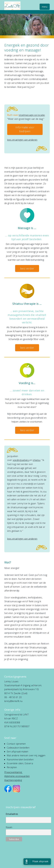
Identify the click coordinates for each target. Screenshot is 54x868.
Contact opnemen (16, 744)
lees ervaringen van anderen (22, 140)
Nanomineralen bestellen (20, 759)
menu (45, 7)
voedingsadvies (21, 460)
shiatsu (37, 460)
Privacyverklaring (13, 772)
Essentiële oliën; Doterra (20, 763)
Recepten (12, 767)
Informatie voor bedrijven (25, 129)
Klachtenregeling (13, 780)
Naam (9, 827)
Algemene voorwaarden (17, 776)
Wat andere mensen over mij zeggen (26, 755)
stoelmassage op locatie (32, 115)
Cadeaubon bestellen (18, 748)
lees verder (27, 268)
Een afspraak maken (18, 752)
